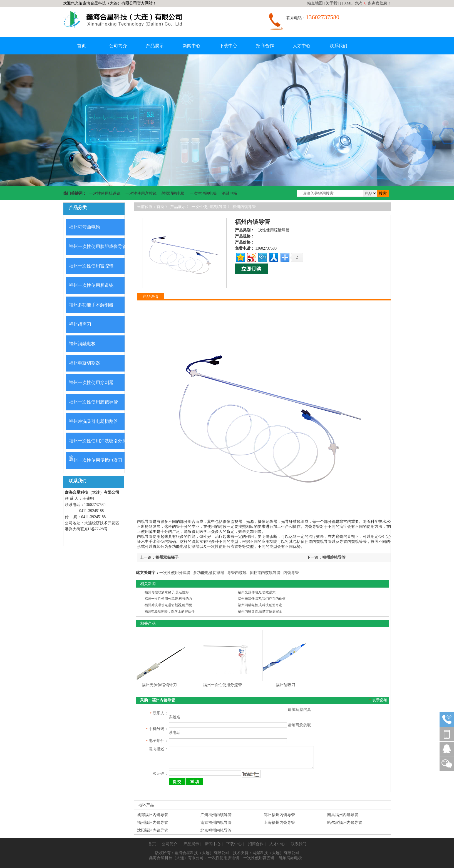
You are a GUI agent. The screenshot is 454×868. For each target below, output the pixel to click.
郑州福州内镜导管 (279, 805)
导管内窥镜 (237, 573)
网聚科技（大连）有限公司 (276, 843)
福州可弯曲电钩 (85, 227)
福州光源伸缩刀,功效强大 (257, 592)
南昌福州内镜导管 (343, 805)
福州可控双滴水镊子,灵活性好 (167, 592)
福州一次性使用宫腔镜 (91, 266)
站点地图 (315, 3)
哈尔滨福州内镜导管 (345, 812)
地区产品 (146, 795)
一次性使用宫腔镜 (141, 193)
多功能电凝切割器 (209, 573)
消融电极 (229, 193)
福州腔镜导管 (334, 557)
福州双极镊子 (167, 557)
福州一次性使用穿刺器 (91, 382)
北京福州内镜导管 (216, 820)
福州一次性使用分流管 (222, 685)
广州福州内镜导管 (216, 805)
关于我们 (333, 3)
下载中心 (228, 46)
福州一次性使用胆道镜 (91, 285)
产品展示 (155, 46)
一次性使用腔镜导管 (209, 207)
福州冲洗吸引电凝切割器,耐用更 (168, 605)
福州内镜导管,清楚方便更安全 (260, 611)
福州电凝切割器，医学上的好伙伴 (170, 611)
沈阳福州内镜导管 (153, 820)
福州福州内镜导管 (153, 812)
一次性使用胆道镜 (105, 193)
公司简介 (118, 46)
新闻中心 (192, 46)
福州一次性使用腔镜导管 (93, 402)
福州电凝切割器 (85, 363)
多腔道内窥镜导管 (265, 573)
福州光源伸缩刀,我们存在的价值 (262, 599)
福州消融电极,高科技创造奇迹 (260, 605)
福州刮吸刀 (286, 685)
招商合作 (265, 46)
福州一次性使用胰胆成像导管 (98, 246)
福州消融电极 (82, 344)
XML (348, 3)
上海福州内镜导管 (279, 812)
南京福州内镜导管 (216, 812)
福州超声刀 (80, 324)
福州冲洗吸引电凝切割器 (93, 421)
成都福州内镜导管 (153, 805)
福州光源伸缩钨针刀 (159, 685)
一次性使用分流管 (223, 547)
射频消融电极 (173, 193)
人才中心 (302, 46)
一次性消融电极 (203, 193)
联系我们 (338, 46)
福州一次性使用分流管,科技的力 (168, 599)
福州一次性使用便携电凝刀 (96, 460)
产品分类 (78, 208)
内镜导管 (145, 522)
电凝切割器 (190, 547)
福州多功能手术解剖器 (91, 305)
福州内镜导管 (244, 207)
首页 (81, 46)
